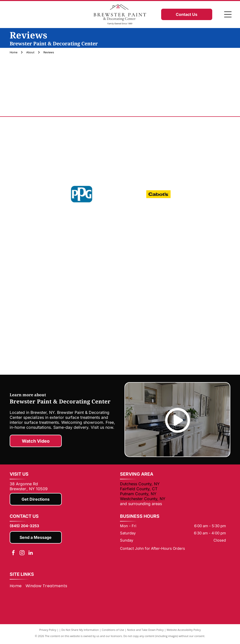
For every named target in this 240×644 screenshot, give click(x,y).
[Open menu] (228, 14)
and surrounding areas (141, 506)
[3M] (120, 295)
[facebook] (13, 556)
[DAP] (120, 235)
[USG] (45, 324)
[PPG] (82, 194)
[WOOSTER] (120, 324)
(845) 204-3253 (24, 528)
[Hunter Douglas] (154, 360)
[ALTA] (86, 360)
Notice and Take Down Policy (146, 632)
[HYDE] (195, 235)
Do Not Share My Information (80, 632)
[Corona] (45, 235)
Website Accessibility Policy (184, 632)
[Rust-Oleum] (120, 265)
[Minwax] (45, 295)
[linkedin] (31, 556)
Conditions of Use (113, 632)
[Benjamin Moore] (120, 146)
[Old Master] (45, 265)
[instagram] (22, 556)
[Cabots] (158, 194)
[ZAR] (195, 324)
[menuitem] (18, 588)
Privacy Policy (48, 632)
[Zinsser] (195, 265)
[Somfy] (195, 295)
